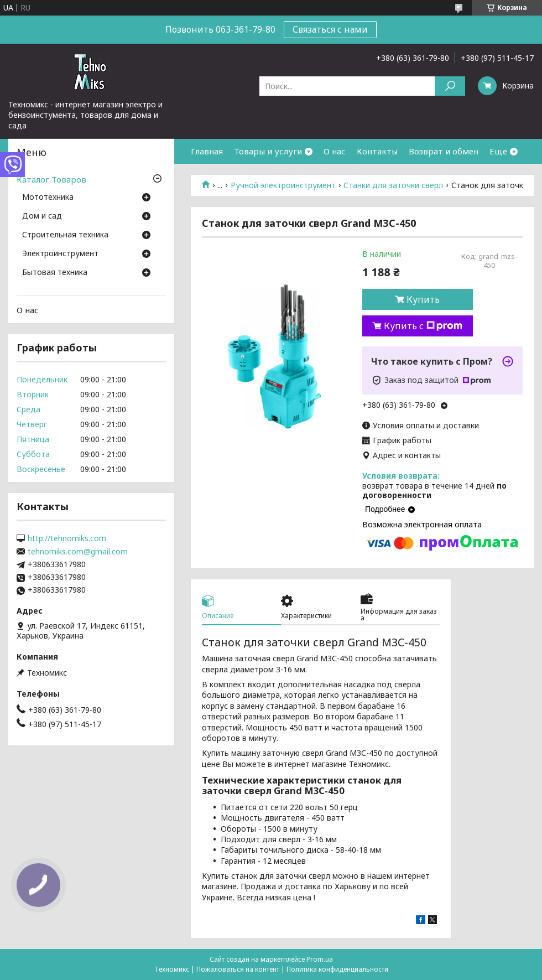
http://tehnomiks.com (67, 538)
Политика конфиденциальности (337, 969)
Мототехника (48, 198)
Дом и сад (42, 216)
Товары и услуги (268, 151)
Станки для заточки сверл (393, 185)
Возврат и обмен (444, 151)
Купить (423, 299)
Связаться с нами (330, 29)
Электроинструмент (60, 254)
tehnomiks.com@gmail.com (78, 552)
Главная (207, 151)
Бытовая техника (55, 273)
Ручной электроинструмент (283, 185)
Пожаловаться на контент (238, 969)
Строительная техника (65, 235)
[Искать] (450, 86)
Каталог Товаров (51, 179)
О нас (335, 151)
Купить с (423, 326)
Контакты (377, 151)
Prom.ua (320, 959)
